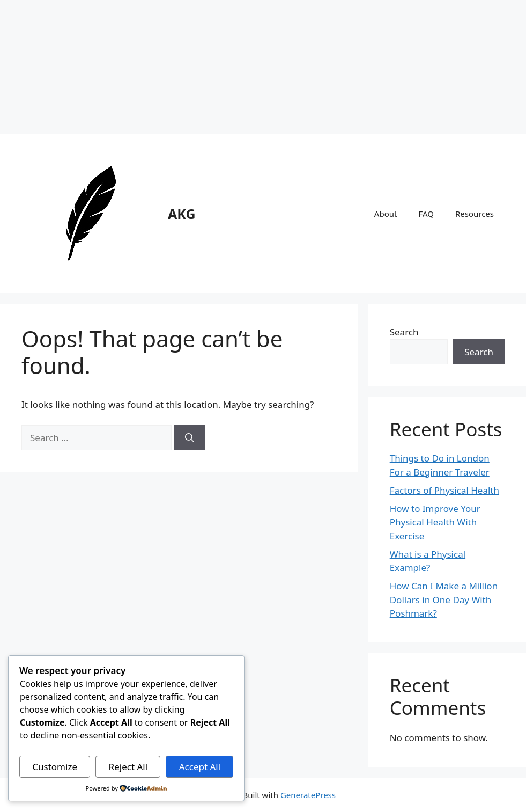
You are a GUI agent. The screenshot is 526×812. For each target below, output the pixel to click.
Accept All (200, 767)
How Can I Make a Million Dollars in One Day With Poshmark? (444, 599)
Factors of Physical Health (444, 490)
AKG (182, 214)
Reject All (128, 767)
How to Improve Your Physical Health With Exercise (435, 522)
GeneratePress (308, 795)
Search (404, 332)
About (386, 214)
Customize (55, 767)
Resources (475, 214)
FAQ (426, 214)
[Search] (190, 438)
